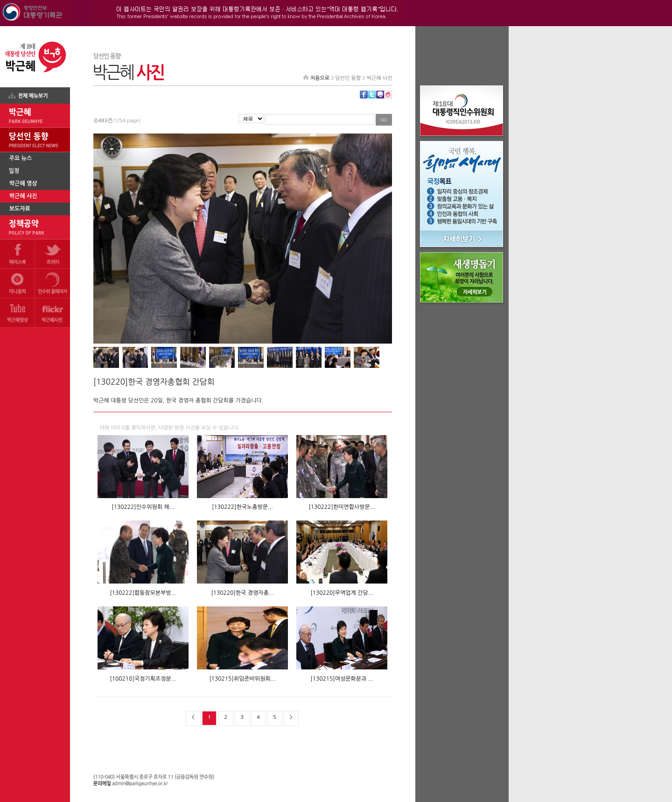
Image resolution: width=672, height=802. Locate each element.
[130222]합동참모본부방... (143, 593)
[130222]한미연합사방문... (342, 507)
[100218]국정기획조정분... (143, 679)
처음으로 (320, 78)
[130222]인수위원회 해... (143, 507)
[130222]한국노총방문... (242, 507)
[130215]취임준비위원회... (242, 679)
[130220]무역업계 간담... (342, 593)
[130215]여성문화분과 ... (342, 679)
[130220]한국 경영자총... (242, 593)
